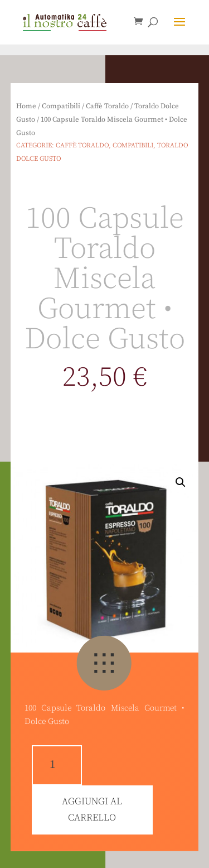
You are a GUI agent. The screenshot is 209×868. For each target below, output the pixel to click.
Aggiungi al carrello (92, 810)
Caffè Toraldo (107, 106)
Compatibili (61, 106)
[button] (18, 17)
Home (26, 106)
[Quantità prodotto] (57, 765)
